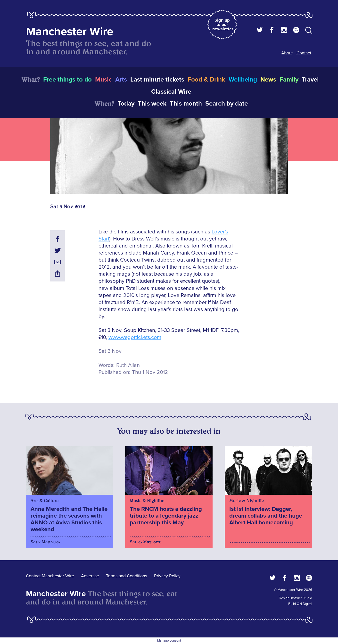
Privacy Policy (167, 576)
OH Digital (304, 604)
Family (289, 80)
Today (126, 104)
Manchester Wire (70, 32)
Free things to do (67, 80)
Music (103, 80)
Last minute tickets (157, 80)
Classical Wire (171, 92)
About (287, 53)
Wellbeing (243, 80)
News (268, 80)
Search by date (227, 104)
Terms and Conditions (127, 576)
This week (152, 104)
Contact (304, 53)
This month (186, 104)
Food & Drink (206, 80)
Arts (121, 80)
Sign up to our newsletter (223, 25)
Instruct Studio (301, 598)
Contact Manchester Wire (50, 576)
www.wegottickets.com (135, 337)
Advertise (90, 576)
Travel (310, 80)
